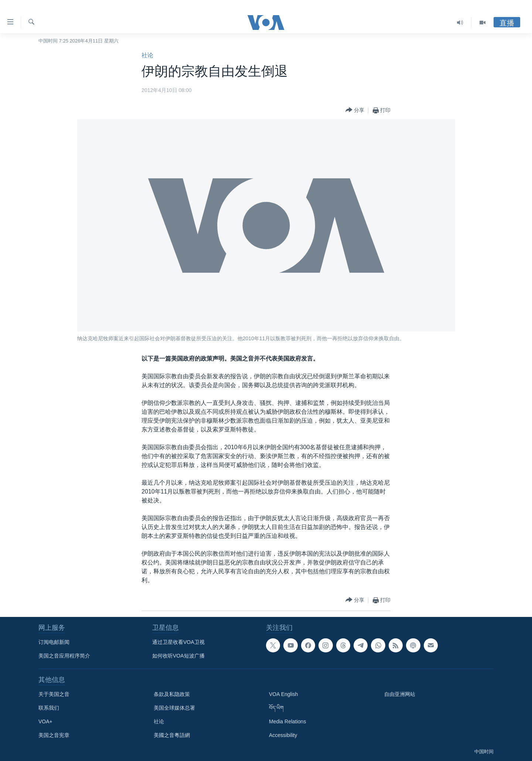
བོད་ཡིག (276, 708)
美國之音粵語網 (172, 735)
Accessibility (283, 735)
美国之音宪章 (54, 735)
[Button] (355, 110)
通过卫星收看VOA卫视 (178, 642)
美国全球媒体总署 (174, 708)
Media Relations (287, 721)
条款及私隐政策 (172, 694)
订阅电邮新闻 (54, 642)
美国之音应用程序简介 (64, 656)
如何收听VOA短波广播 (178, 656)
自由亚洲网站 (400, 694)
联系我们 (49, 708)
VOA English (284, 694)
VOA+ (45, 721)
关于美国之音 (54, 694)
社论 (147, 55)
